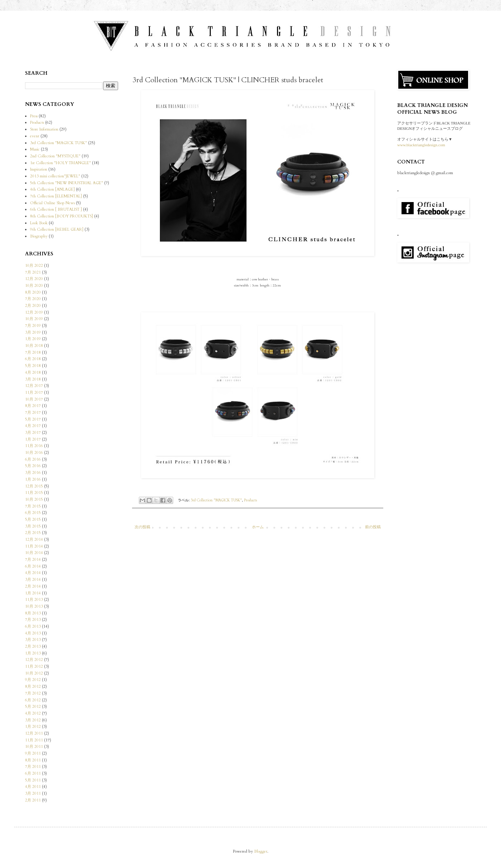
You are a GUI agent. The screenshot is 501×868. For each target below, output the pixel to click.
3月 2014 (33, 580)
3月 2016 (33, 473)
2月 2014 (33, 586)
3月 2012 (33, 720)
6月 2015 (33, 513)
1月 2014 (33, 593)
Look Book (39, 223)
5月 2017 (33, 419)
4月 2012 (33, 713)
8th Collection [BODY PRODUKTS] (62, 216)
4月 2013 (33, 633)
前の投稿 (373, 527)
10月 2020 (34, 286)
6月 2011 (33, 773)
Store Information (44, 129)
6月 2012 (33, 700)
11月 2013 (34, 600)
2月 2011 (33, 800)
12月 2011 (34, 733)
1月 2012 (33, 727)
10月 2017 (34, 399)
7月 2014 (33, 560)
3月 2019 (33, 332)
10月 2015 (34, 499)
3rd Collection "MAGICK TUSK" (216, 500)
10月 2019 (34, 319)
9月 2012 (33, 680)
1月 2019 (33, 339)
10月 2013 (34, 606)
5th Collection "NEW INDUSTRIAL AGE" (67, 183)
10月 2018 (34, 346)
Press (34, 116)
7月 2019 (33, 326)
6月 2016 (33, 459)
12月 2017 (34, 386)
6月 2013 (33, 626)
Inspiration (39, 169)
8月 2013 (33, 613)
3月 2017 (33, 433)
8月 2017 (33, 406)
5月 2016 (33, 466)
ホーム (258, 527)
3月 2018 (33, 379)
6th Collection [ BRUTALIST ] (56, 209)
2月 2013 (33, 646)
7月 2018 (33, 352)
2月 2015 (33, 533)
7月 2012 (33, 693)
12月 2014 (34, 540)
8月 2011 (33, 760)
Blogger (261, 851)
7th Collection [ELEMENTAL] (56, 196)
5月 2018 (33, 366)
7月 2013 (33, 620)
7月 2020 (33, 299)
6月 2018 (33, 359)
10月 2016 (34, 453)
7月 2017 (33, 413)
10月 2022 (34, 266)
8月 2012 (33, 686)
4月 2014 (33, 573)
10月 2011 (34, 747)
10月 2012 (34, 673)
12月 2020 (34, 279)
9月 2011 (33, 753)
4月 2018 (33, 372)
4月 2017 (33, 426)
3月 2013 (33, 640)
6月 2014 (33, 566)
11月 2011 (34, 740)
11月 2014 (34, 546)
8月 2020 (33, 292)
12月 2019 (34, 312)
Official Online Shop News (52, 203)
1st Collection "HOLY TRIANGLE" (60, 163)
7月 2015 (33, 506)
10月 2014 (34, 553)
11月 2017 (34, 393)
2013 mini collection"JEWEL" (55, 176)
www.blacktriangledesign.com (421, 145)
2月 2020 (33, 306)
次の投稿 (142, 527)
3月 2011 (33, 793)
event (35, 136)
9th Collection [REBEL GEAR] (57, 229)
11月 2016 (34, 446)
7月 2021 (33, 272)
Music (35, 149)
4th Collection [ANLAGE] (52, 189)
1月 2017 (33, 439)
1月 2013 (33, 653)
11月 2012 (34, 666)
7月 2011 (33, 767)
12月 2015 (34, 486)
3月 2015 (33, 526)
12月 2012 (34, 660)
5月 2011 (33, 780)
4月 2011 (33, 787)
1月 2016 (33, 479)
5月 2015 (33, 519)
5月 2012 (33, 707)
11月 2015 (34, 493)
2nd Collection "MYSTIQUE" (55, 156)
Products (250, 500)
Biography (39, 236)
